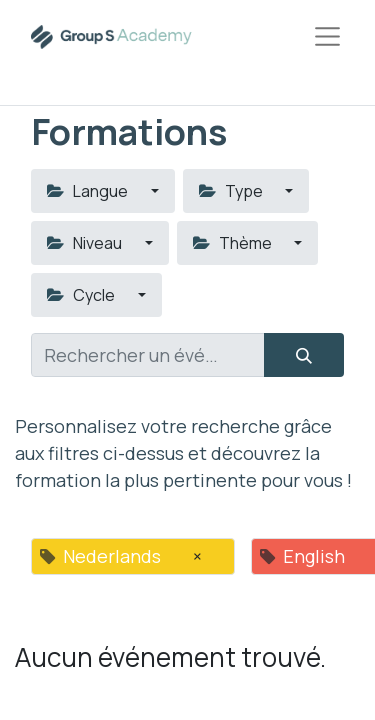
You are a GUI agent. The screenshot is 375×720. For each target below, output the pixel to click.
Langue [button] (89, 191)
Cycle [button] (82, 295)
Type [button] (232, 191)
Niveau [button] (86, 243)
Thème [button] (234, 243)
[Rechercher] (304, 355)
